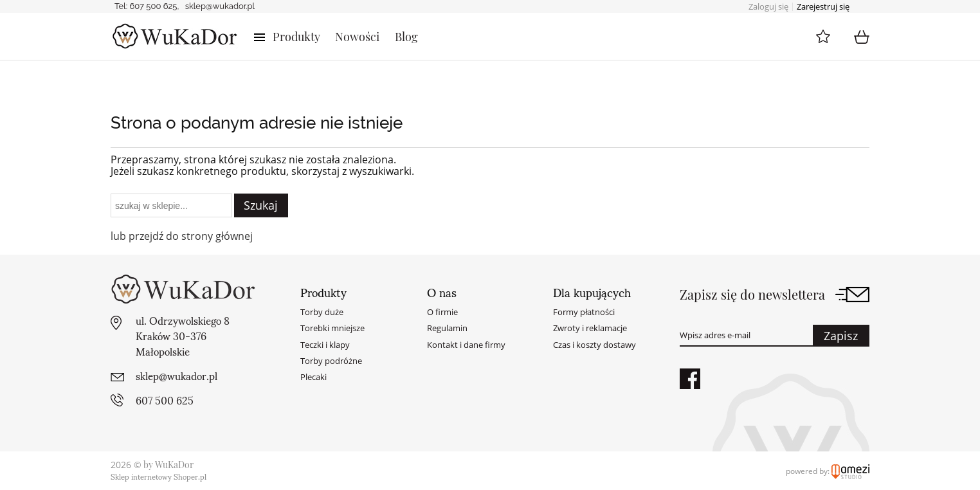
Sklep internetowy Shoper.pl (159, 476)
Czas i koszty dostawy (594, 345)
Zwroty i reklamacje (590, 328)
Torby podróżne (331, 361)
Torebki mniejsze (332, 328)
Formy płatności (584, 312)
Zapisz (841, 336)
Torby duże (322, 312)
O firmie (442, 312)
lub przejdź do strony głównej (182, 236)
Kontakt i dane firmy (466, 345)
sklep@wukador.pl (220, 6)
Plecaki (313, 377)
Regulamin (447, 328)
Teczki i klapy (325, 345)
